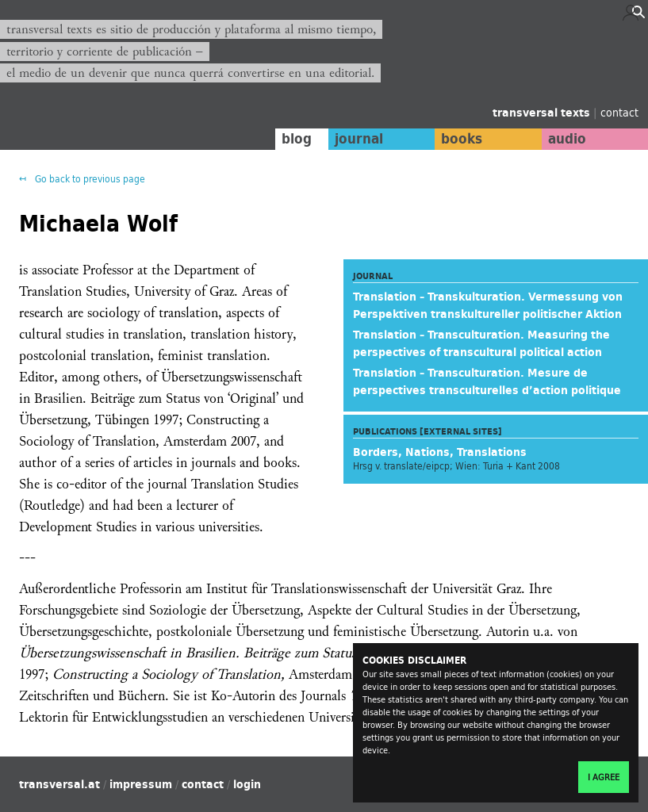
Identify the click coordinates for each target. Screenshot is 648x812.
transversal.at (59, 784)
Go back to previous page (89, 179)
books (462, 139)
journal (359, 139)
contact (619, 112)
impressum (141, 784)
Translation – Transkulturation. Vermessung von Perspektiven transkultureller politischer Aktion (488, 305)
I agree (604, 777)
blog (297, 139)
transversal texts (543, 113)
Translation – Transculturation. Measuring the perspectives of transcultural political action (481, 343)
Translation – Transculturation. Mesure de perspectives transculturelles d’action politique (487, 381)
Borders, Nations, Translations (440, 452)
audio (567, 139)
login (247, 784)
